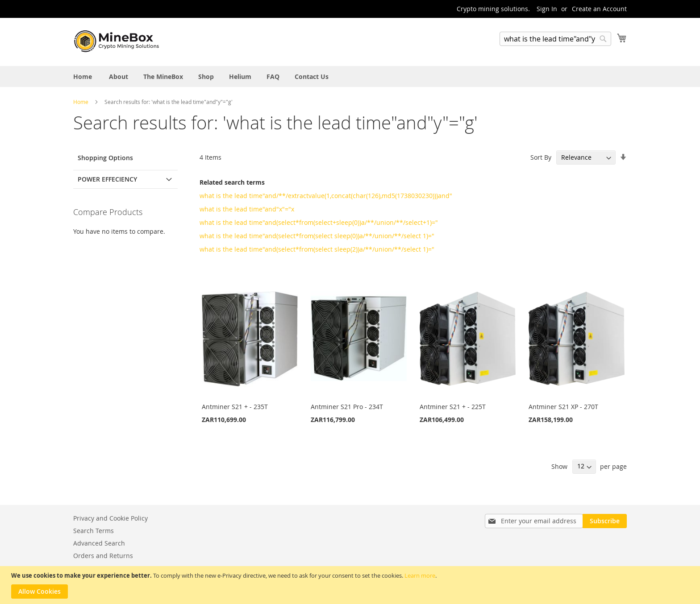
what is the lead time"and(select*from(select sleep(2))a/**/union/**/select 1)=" (317, 249)
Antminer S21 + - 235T (235, 407)
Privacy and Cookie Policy (110, 518)
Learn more (420, 575)
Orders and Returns (103, 556)
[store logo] (118, 41)
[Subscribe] (605, 521)
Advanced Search (99, 543)
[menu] (350, 77)
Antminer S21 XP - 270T (563, 407)
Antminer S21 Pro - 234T (347, 407)
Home (81, 102)
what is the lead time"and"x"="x (247, 209)
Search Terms (94, 531)
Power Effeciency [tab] (107, 179)
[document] (351, 585)
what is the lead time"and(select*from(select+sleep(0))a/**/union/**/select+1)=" (319, 222)
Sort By (541, 157)
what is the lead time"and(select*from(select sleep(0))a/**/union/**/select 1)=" (317, 236)
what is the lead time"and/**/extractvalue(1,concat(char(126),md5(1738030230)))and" (326, 196)
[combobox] (555, 39)
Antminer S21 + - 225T (453, 407)
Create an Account (599, 9)
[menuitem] (83, 77)
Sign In (547, 9)
